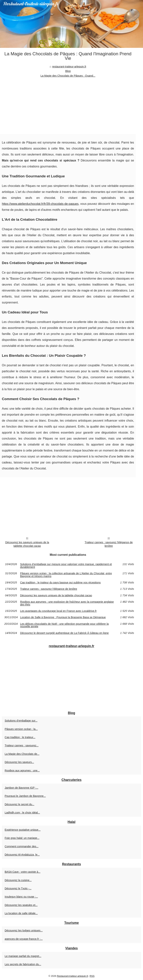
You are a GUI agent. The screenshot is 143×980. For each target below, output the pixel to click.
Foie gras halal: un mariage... (22, 838)
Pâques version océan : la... (21, 729)
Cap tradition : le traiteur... (20, 737)
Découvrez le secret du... (19, 804)
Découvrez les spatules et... (21, 905)
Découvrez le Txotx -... (18, 888)
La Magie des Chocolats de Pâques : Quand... (68, 76)
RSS (92, 976)
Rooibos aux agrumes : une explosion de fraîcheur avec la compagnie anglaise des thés (67, 603)
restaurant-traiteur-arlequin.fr (69, 67)
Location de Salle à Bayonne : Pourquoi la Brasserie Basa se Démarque (63, 617)
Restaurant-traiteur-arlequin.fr (73, 976)
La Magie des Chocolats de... (22, 754)
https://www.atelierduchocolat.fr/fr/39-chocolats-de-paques (40, 204)
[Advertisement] (68, 106)
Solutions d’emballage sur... (21, 721)
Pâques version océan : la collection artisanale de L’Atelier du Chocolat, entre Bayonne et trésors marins (66, 575)
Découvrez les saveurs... (19, 762)
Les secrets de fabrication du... (23, 964)
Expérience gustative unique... (23, 830)
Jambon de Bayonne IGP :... (22, 788)
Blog (68, 71)
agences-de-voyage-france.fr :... (24, 939)
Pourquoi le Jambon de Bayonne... (25, 796)
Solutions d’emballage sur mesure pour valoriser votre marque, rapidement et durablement (66, 566)
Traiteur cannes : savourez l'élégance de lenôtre (109, 544)
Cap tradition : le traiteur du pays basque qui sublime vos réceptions (60, 583)
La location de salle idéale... (21, 913)
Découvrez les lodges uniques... (24, 930)
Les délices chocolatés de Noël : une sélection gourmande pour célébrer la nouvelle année (64, 625)
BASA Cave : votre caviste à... (23, 872)
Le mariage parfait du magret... (23, 956)
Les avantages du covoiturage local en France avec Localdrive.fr (58, 611)
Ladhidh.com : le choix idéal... (22, 813)
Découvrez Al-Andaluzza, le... (22, 855)
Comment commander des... (22, 846)
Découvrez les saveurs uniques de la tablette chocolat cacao (27, 544)
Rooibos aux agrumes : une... (22, 771)
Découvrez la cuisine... (18, 880)
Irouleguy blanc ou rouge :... (21, 897)
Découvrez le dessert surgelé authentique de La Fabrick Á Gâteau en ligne (64, 633)
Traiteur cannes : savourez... (22, 745)
